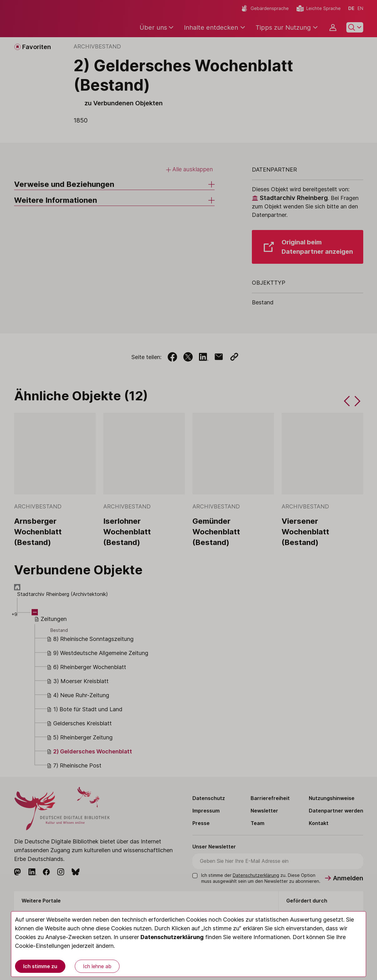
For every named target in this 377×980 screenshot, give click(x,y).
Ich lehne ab (97, 966)
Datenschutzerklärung (172, 937)
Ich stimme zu (40, 966)
